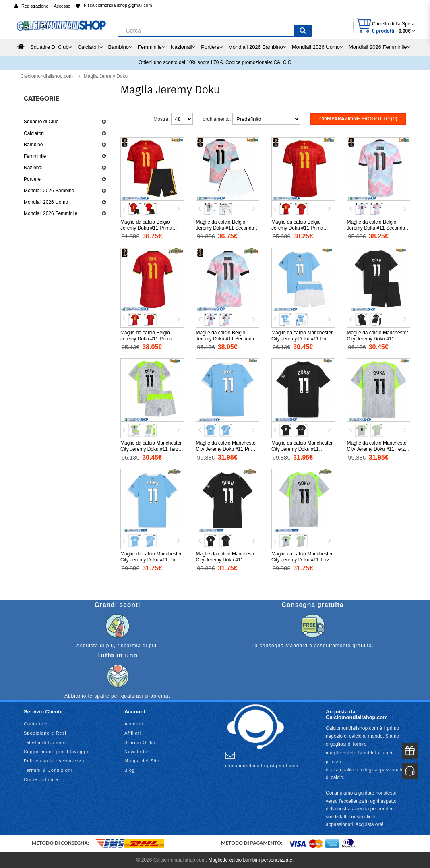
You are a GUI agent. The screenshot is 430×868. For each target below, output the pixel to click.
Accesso (62, 6)
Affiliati (133, 733)
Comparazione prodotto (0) (358, 119)
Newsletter (137, 751)
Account (134, 723)
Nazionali (34, 168)
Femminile (35, 156)
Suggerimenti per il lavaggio (57, 751)
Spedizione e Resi (45, 733)
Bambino (33, 145)
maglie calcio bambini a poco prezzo (360, 757)
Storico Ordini (141, 742)
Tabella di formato (45, 742)
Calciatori (34, 133)
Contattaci (36, 723)
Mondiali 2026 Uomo (46, 202)
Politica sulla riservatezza (54, 760)
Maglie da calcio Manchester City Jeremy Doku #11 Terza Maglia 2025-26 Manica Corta (379, 449)
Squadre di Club (41, 122)
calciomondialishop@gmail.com (118, 5)
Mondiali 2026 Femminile (51, 213)
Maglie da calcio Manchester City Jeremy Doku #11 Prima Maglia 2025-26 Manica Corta (228, 449)
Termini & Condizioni (48, 770)
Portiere (32, 179)
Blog (130, 770)
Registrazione (35, 6)
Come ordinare (41, 779)
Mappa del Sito (142, 760)
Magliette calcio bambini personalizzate (250, 860)
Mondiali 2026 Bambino (49, 191)
